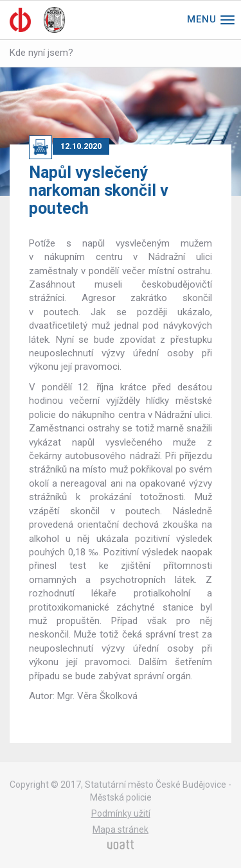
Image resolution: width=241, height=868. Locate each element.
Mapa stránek (121, 829)
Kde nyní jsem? (41, 53)
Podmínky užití (121, 813)
